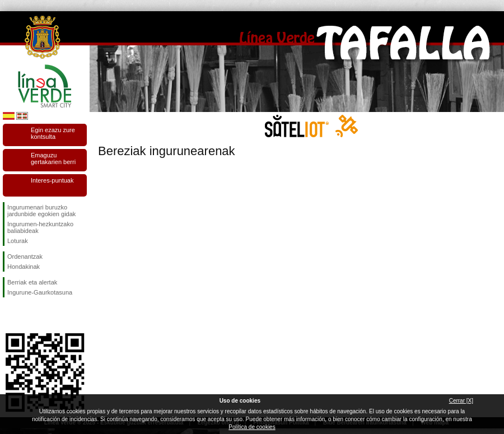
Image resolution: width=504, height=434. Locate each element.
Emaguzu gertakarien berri (53, 158)
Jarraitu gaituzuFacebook (10, 315)
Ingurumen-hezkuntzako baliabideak (40, 227)
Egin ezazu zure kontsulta (53, 133)
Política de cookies (252, 427)
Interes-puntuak (52, 180)
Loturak (18, 241)
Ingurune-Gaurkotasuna (40, 292)
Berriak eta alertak (32, 282)
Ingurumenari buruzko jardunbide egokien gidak (41, 211)
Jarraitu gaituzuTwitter (28, 315)
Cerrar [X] (461, 401)
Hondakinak (24, 267)
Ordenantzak (25, 256)
